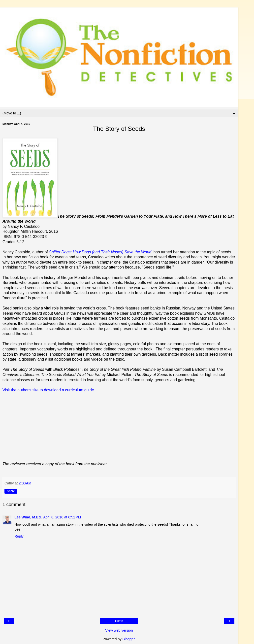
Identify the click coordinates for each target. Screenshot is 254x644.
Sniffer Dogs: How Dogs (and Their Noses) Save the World (100, 252)
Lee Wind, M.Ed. (28, 517)
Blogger (129, 639)
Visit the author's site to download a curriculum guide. (49, 390)
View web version (119, 630)
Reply (19, 536)
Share (11, 491)
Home (119, 621)
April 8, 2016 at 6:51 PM (62, 517)
